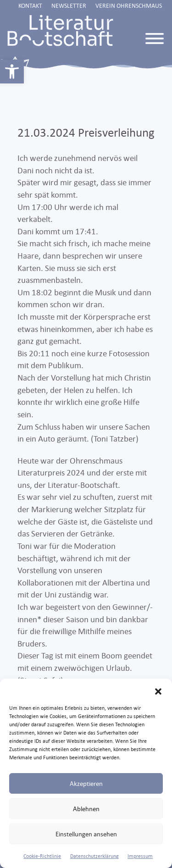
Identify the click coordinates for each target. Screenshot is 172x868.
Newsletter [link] (69, 6)
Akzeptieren (86, 783)
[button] (158, 690)
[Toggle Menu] (155, 39)
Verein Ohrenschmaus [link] (129, 6)
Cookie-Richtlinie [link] (42, 856)
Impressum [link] (140, 856)
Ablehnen (86, 809)
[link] (12, 72)
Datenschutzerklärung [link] (94, 856)
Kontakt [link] (30, 6)
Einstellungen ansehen (86, 834)
